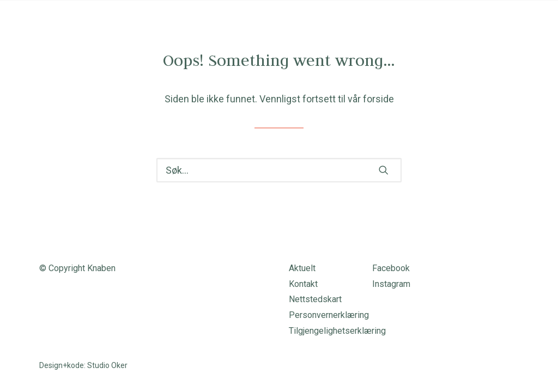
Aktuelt (302, 268)
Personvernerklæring (329, 315)
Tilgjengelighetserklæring (337, 331)
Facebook (391, 268)
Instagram (391, 284)
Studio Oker (107, 365)
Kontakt (303, 284)
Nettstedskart (315, 299)
